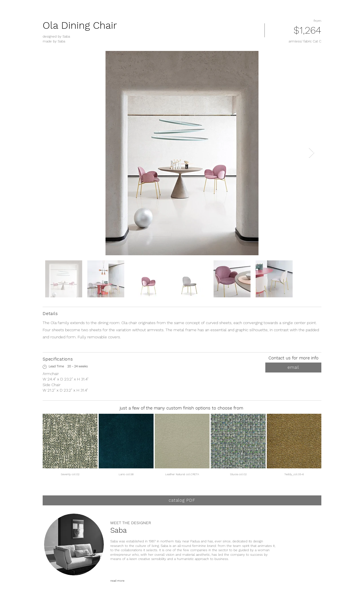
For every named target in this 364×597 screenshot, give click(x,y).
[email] (293, 368)
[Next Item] (312, 153)
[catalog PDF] (182, 500)
